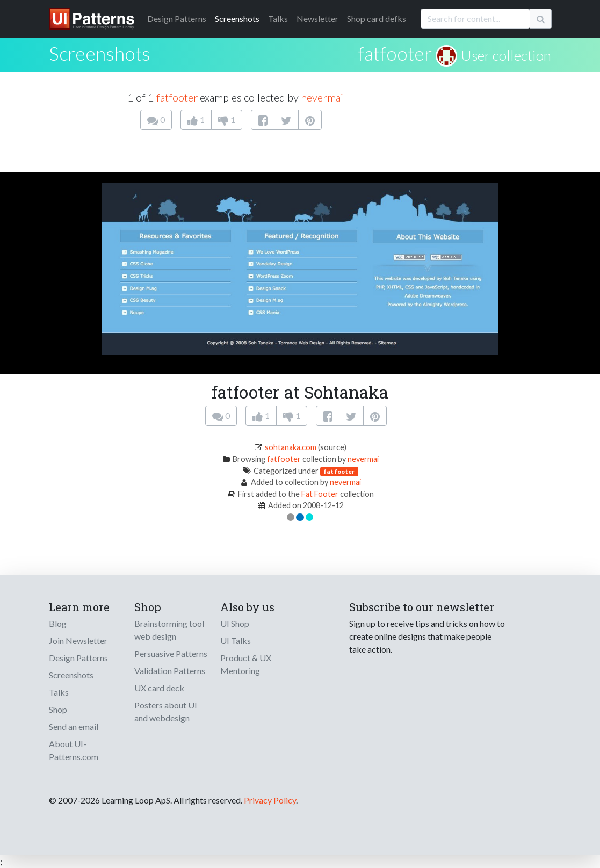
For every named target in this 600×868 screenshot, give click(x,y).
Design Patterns (78, 658)
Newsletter (317, 19)
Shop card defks (377, 19)
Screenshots (237, 19)
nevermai (322, 97)
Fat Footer (320, 494)
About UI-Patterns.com (74, 750)
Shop (58, 709)
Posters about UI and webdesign (166, 711)
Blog (58, 623)
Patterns (177, 19)
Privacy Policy (270, 800)
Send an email (74, 726)
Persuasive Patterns (171, 653)
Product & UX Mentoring (246, 664)
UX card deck (159, 688)
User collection (506, 55)
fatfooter (395, 53)
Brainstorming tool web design (169, 630)
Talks (278, 19)
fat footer (339, 471)
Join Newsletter (78, 641)
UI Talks (236, 641)
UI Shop (235, 623)
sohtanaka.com (291, 447)
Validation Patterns (170, 671)
